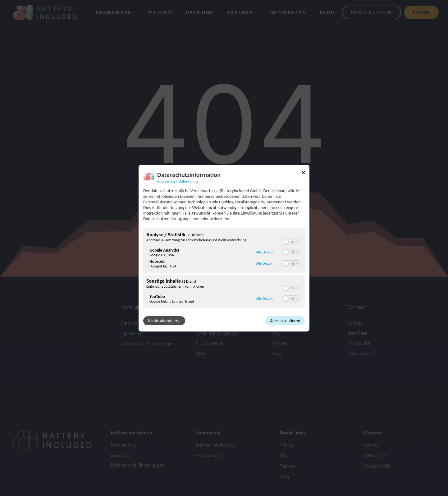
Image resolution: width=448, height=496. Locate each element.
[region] (224, 269)
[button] (286, 242)
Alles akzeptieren (285, 321)
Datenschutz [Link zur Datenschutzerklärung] (188, 181)
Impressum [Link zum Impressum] (166, 181)
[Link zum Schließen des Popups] (303, 173)
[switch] (292, 242)
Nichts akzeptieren (164, 321)
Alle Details (264, 252)
